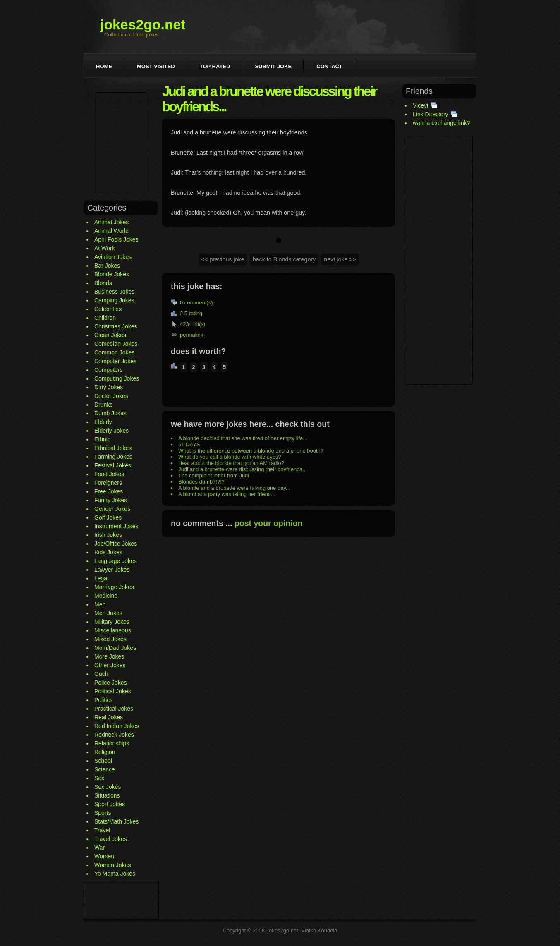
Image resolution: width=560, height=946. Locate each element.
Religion (105, 752)
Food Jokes (109, 474)
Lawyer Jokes (112, 570)
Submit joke (273, 66)
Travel (102, 830)
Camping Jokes (114, 300)
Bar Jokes (107, 266)
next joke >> (340, 259)
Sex (99, 778)
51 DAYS (189, 444)
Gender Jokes (112, 509)
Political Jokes (113, 691)
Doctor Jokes (111, 396)
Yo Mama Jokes (115, 874)
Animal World (111, 231)
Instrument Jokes (116, 526)
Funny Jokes (111, 500)
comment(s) (199, 303)
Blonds (103, 283)
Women (104, 856)
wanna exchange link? (442, 123)
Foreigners (108, 483)
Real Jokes (109, 717)
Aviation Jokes (113, 257)
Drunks (103, 405)
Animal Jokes (111, 222)
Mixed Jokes (110, 639)
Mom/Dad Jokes (115, 648)
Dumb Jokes (110, 413)
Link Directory (431, 114)
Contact (329, 66)
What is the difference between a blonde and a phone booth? (251, 451)
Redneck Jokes (114, 735)
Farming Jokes (113, 457)
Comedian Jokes (116, 344)
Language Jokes (116, 561)
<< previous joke (223, 259)
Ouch (101, 674)
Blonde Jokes (112, 274)
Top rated (215, 66)
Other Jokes (110, 665)
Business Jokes (114, 292)
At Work (105, 248)
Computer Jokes (115, 361)
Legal (101, 578)
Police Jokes (111, 683)
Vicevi (420, 105)
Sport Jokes (110, 804)
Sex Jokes (108, 787)
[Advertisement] (121, 142)
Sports (103, 813)
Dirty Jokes (109, 387)
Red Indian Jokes (117, 726)
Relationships (112, 743)
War (99, 848)
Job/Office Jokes (116, 544)
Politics (103, 700)
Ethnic (102, 439)
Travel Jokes (111, 839)
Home (104, 66)
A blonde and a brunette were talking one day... (234, 488)
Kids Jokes (108, 552)
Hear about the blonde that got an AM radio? (231, 463)
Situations (107, 795)
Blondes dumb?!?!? (201, 482)
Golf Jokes (108, 517)
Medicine (106, 596)
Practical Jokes (114, 709)
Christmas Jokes (116, 326)
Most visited (156, 66)
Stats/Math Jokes (116, 821)
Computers (108, 370)
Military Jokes (112, 622)
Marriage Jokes (114, 587)
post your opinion (269, 523)
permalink (191, 335)
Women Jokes (112, 865)
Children (105, 318)
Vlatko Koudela (319, 930)
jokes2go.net (143, 24)
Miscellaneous (113, 630)
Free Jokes (109, 491)
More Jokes (109, 656)
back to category (284, 259)
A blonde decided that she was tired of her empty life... (243, 438)
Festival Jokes (113, 465)
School (103, 761)
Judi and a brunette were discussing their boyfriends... (243, 469)
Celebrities (108, 309)
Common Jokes (114, 352)
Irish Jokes (108, 535)
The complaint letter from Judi (214, 475)
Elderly (103, 422)
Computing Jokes (117, 378)
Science (105, 769)
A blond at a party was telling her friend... (227, 494)
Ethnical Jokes (113, 448)
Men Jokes (108, 613)
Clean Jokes (110, 335)
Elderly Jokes (111, 431)
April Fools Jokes (116, 239)
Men (100, 604)
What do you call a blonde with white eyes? (230, 457)
